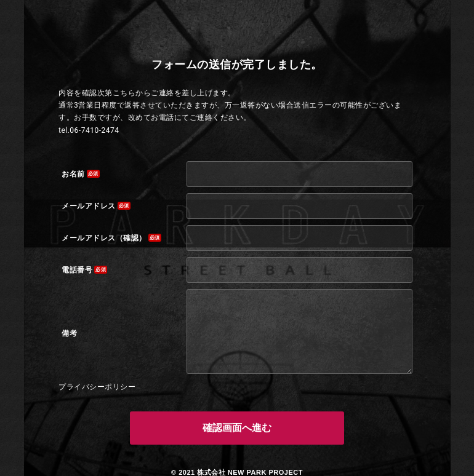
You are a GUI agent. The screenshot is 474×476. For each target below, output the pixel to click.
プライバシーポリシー (97, 387)
